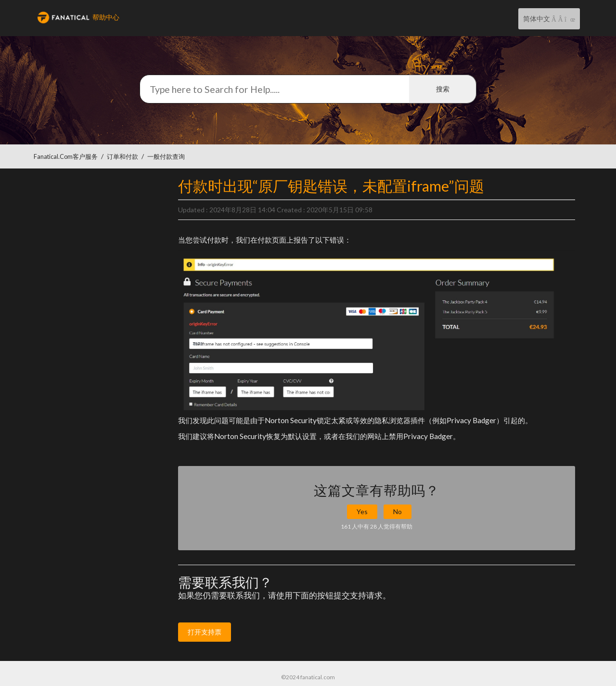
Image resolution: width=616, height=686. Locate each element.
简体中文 (537, 19)
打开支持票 (205, 632)
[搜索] (308, 89)
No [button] (398, 511)
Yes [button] (362, 511)
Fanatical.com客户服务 (66, 157)
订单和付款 (122, 157)
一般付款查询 (166, 157)
